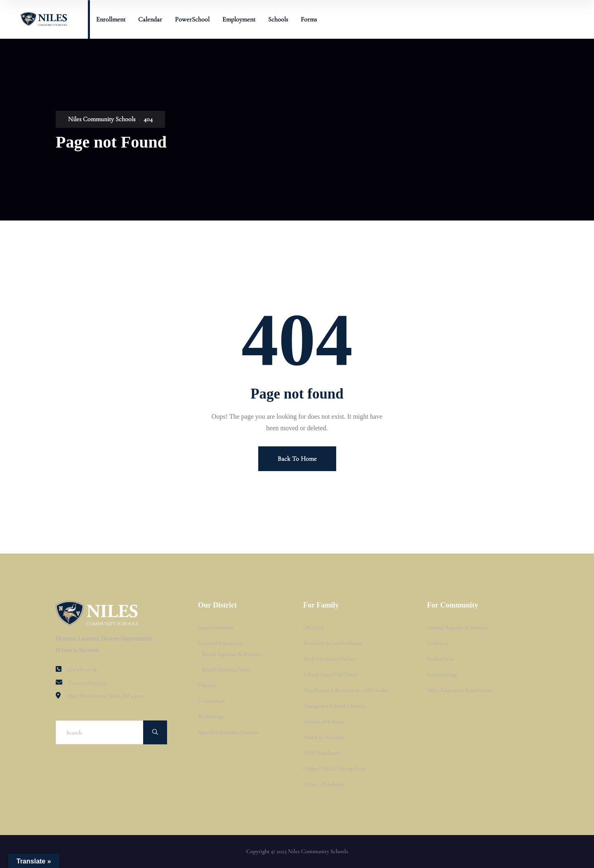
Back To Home (297, 459)
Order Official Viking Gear (334, 768)
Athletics (438, 643)
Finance (207, 685)
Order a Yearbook (324, 784)
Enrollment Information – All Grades (346, 690)
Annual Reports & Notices (457, 628)
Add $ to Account (324, 737)
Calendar (150, 19)
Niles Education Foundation (459, 690)
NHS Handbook (322, 753)
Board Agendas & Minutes (232, 654)
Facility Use (441, 659)
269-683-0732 (82, 670)
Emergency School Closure (334, 706)
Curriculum (212, 701)
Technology (211, 717)
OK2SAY (314, 628)
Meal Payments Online (329, 659)
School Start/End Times (331, 674)
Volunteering (442, 674)
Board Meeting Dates (226, 670)
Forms (309, 19)
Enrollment (111, 19)
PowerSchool (192, 19)
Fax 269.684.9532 (88, 683)
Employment (239, 19)
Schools (278, 19)
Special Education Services (229, 732)
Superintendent (216, 628)
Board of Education (220, 643)
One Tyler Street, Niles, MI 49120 (105, 696)
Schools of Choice (324, 721)
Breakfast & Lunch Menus (332, 643)
